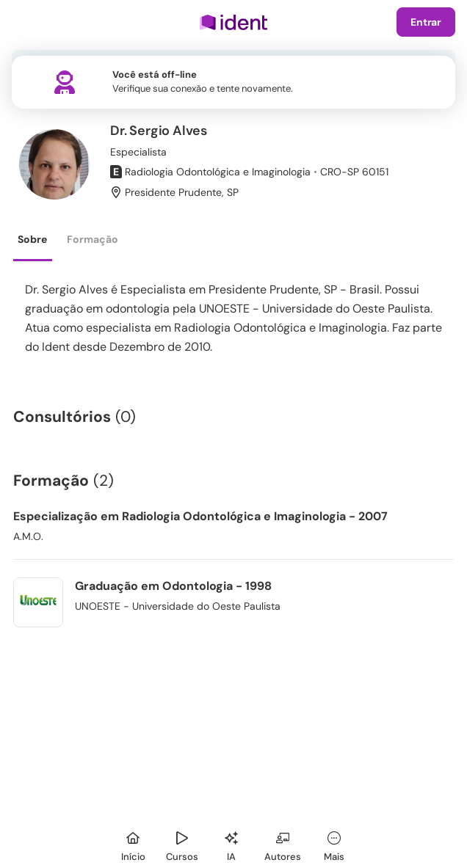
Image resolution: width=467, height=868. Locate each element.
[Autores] (283, 844)
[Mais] (334, 844)
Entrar (426, 22)
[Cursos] (182, 844)
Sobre (32, 239)
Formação (93, 239)
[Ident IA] (231, 844)
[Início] (133, 844)
